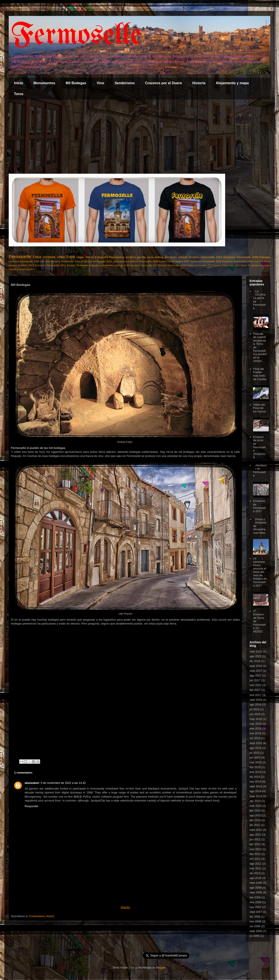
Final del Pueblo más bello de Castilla (260, 374)
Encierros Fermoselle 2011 (51, 265)
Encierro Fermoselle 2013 (144, 265)
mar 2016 (256, 724)
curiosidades (107, 265)
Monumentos (44, 83)
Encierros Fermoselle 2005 (24, 261)
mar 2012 (256, 849)
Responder (32, 806)
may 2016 (256, 719)
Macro (244, 265)
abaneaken (32, 783)
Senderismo (125, 83)
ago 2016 (255, 705)
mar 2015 (256, 762)
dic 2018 (255, 661)
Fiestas (71, 265)
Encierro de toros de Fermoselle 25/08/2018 (259, 447)
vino (48, 261)
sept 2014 (256, 786)
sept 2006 (256, 931)
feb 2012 (255, 854)
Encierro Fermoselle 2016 (172, 265)
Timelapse (82, 265)
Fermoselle (76, 36)
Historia (199, 83)
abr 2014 (255, 801)
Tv (249, 265)
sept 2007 (256, 912)
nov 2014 (255, 782)
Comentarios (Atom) (41, 916)
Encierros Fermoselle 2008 (206, 261)
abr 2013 (255, 820)
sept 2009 (256, 883)
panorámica (120, 261)
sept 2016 (256, 700)
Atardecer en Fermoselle (260, 470)
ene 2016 (255, 729)
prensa (141, 257)
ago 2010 (255, 878)
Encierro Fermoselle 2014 (66, 261)
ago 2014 (255, 791)
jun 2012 (255, 839)
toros (150, 257)
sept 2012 (256, 830)
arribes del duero (166, 257)
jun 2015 (255, 758)
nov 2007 (255, 907)
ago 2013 (255, 815)
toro (43, 261)
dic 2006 (255, 917)
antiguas (94, 265)
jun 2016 (255, 714)
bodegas (266, 265)
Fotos (71, 257)
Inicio (19, 83)
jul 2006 (255, 936)
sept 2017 (256, 671)
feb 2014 (255, 811)
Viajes (80, 257)
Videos (90, 257)
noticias (119, 265)
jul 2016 (255, 709)
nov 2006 (255, 921)
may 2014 (256, 796)
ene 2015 (255, 772)
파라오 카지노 (82, 797)
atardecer (256, 265)
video (61, 257)
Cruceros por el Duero (164, 83)
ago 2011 (255, 864)
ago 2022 (255, 656)
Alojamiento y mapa (232, 83)
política (31, 269)
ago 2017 (255, 675)
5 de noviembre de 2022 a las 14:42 (63, 783)
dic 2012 (255, 825)
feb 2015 (255, 767)
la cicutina (22, 269)
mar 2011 (256, 868)
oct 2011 (255, 859)
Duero (127, 265)
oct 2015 (255, 738)
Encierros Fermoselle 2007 (174, 261)
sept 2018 (256, 666)
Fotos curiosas (44, 257)
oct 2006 (255, 926)
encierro (131, 257)
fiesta (267, 261)
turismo (13, 265)
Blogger (161, 967)
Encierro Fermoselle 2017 (199, 265)
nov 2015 (255, 733)
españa (12, 269)
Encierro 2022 (26, 265)
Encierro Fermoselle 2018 (226, 265)
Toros (19, 94)
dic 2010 (255, 873)
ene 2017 (255, 695)
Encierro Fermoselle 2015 (205, 257)
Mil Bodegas (76, 83)
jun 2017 (255, 680)
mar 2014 (256, 806)
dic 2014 (255, 777)
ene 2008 (255, 902)
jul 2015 (255, 753)
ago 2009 (255, 888)
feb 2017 (255, 690)
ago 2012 (255, 835)
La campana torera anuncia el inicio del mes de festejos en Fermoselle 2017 (260, 572)
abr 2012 (255, 844)
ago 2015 (255, 748)
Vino (100, 83)
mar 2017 (256, 685)
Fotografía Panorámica (110, 257)
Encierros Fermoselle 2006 (143, 261)
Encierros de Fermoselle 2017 (259, 506)
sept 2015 (256, 743)
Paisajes (265, 257)
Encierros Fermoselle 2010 (237, 261)
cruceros (258, 261)
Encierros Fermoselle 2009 (241, 257)
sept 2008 (256, 892)
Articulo (183, 257)
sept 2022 (256, 651)
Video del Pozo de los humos (259, 408)
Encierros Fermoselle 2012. (97, 261)
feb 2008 (255, 897)
